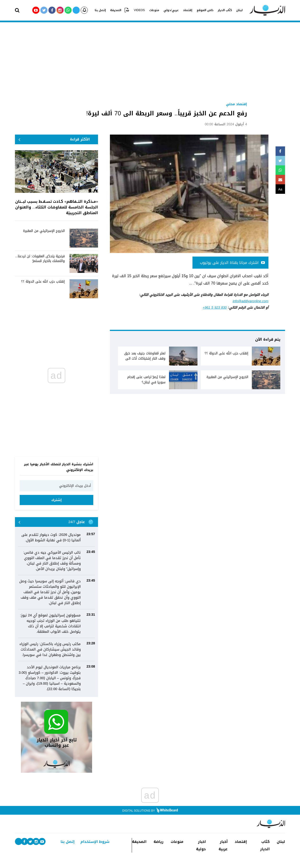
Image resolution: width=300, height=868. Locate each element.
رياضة (159, 842)
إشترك (56, 500)
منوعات (155, 10)
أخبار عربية (223, 845)
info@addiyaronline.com (250, 301)
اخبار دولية (201, 845)
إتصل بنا (103, 10)
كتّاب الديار (223, 10)
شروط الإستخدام (95, 842)
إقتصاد (187, 10)
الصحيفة (118, 10)
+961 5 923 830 (215, 308)
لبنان (237, 10)
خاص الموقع (203, 10)
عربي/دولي (171, 10)
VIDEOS (140, 10)
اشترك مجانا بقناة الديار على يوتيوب (232, 263)
